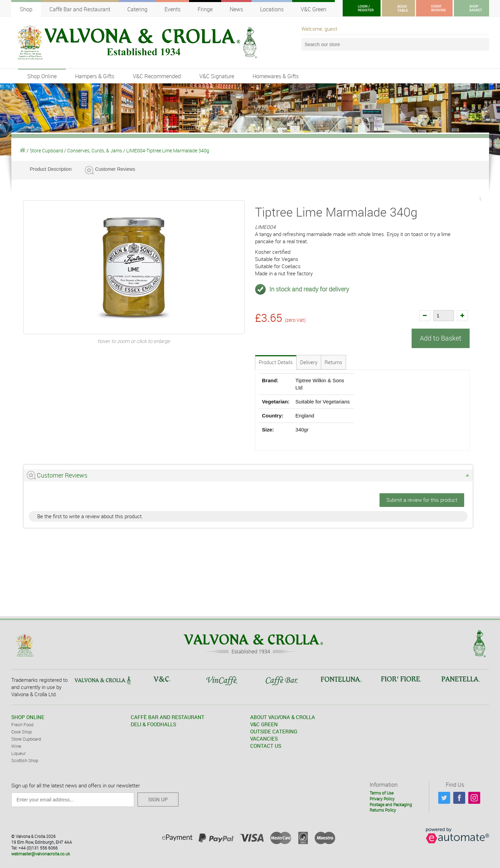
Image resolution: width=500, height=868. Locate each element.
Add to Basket (441, 338)
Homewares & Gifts (276, 76)
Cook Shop (22, 731)
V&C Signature (217, 76)
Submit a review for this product (422, 499)
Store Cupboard (46, 150)
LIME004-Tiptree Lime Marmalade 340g (168, 150)
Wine (16, 746)
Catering (137, 9)
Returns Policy (383, 810)
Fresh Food (22, 724)
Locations (272, 9)
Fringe (205, 9)
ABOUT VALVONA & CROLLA (283, 717)
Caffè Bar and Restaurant (80, 9)
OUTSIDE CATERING (274, 731)
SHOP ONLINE (28, 717)
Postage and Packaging (391, 804)
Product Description (51, 169)
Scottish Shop (25, 760)
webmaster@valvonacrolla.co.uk (41, 853)
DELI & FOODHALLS (153, 724)
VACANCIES (264, 738)
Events (173, 9)
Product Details (276, 362)
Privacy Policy (382, 798)
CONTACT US (266, 745)
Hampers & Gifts (95, 76)
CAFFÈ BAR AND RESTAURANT (168, 717)
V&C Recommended (157, 76)
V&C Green (313, 9)
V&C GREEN (264, 724)
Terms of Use (382, 793)
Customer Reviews (115, 169)
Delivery (309, 362)
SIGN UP (158, 799)
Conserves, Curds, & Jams (95, 150)
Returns (333, 362)
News (236, 9)
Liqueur (18, 753)
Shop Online (42, 76)
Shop (26, 9)
